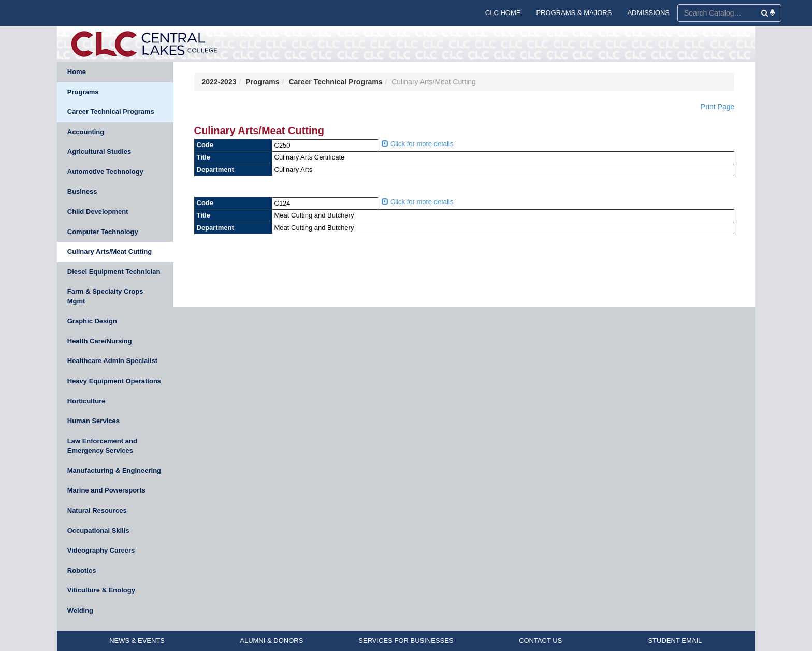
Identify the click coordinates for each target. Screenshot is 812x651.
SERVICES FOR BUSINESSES (406, 640)
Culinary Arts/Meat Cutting (110, 251)
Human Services (93, 421)
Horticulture (86, 401)
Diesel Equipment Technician (114, 272)
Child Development (98, 212)
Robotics (82, 570)
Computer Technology (103, 232)
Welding (80, 610)
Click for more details (417, 144)
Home (77, 72)
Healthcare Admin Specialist (112, 361)
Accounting (86, 132)
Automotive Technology (105, 172)
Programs (83, 92)
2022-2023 (219, 82)
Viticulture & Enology (101, 590)
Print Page (717, 107)
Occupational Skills (98, 531)
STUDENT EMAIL (675, 640)
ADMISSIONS (648, 13)
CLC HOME (503, 13)
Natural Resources (97, 510)
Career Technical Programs (111, 112)
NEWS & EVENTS (137, 640)
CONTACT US (540, 640)
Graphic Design (92, 321)
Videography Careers (101, 550)
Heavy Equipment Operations (114, 381)
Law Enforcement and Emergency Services (102, 446)
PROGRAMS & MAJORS (574, 13)
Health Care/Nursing (100, 341)
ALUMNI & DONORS (271, 640)
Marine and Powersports (106, 490)
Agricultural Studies (99, 151)
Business (82, 191)
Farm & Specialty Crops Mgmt (105, 296)
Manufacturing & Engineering (114, 471)
